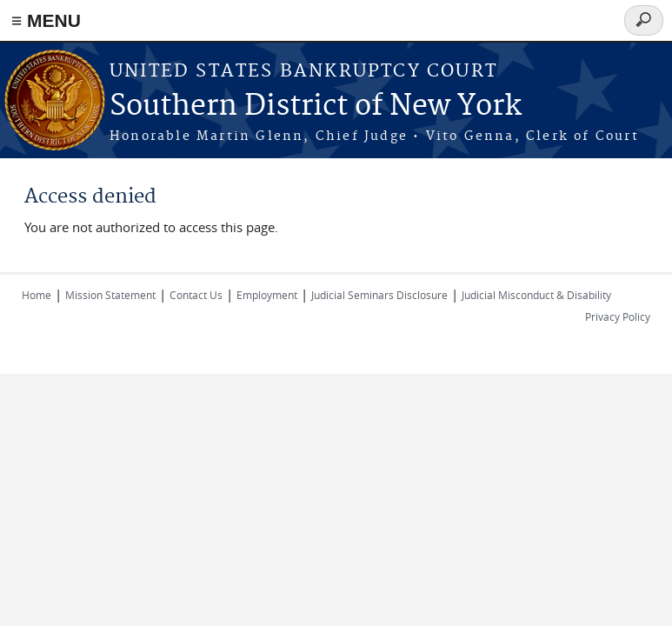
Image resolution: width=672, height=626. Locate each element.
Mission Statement (110, 295)
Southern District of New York (316, 107)
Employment (267, 295)
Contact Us (196, 295)
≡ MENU (46, 20)
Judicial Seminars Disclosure (379, 295)
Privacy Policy (618, 316)
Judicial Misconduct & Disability (536, 295)
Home (37, 295)
